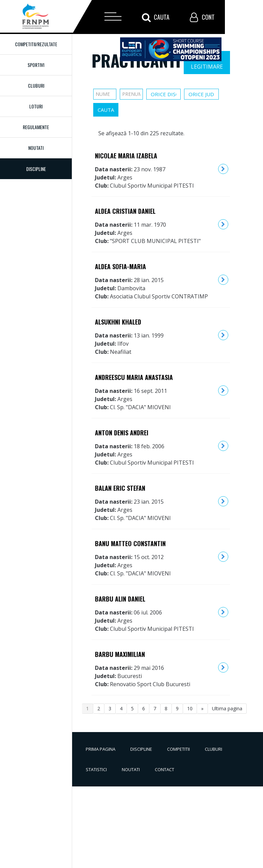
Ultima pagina (227, 708)
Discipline (141, 749)
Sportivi (36, 65)
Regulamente (36, 127)
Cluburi (36, 85)
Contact (165, 769)
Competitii (178, 749)
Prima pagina (101, 749)
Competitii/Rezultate (36, 44)
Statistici (96, 769)
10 (190, 708)
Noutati (36, 148)
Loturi (36, 106)
